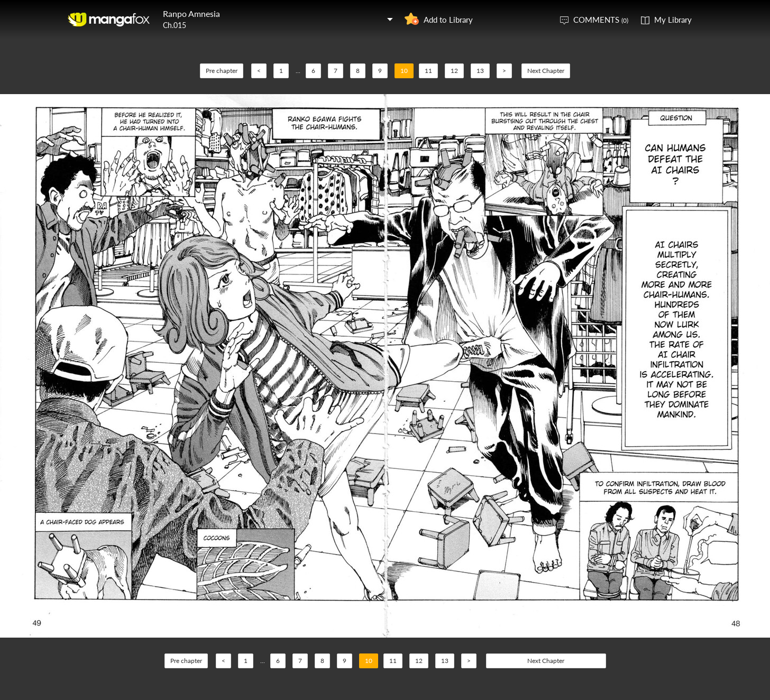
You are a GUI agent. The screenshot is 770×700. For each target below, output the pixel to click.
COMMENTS (601, 20)
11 (428, 71)
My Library (673, 20)
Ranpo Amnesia (191, 13)
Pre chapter (222, 71)
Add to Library (448, 20)
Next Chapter (546, 71)
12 (454, 71)
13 (480, 71)
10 (404, 71)
